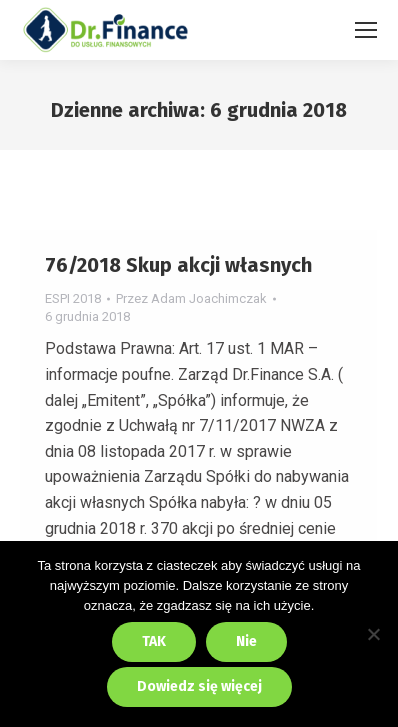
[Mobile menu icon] (366, 30)
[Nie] (373, 634)
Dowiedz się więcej (199, 686)
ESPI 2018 (73, 298)
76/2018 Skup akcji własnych (178, 265)
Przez (191, 298)
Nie (246, 641)
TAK (154, 641)
